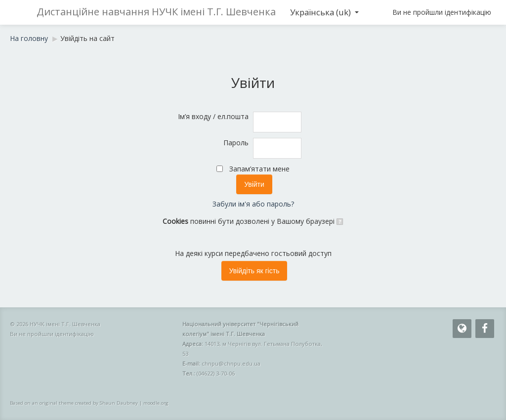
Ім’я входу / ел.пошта (213, 116)
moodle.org (156, 403)
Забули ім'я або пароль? (253, 204)
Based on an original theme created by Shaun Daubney (74, 403)
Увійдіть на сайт (87, 38)
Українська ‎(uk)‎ (324, 12)
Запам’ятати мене (259, 169)
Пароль (236, 143)
